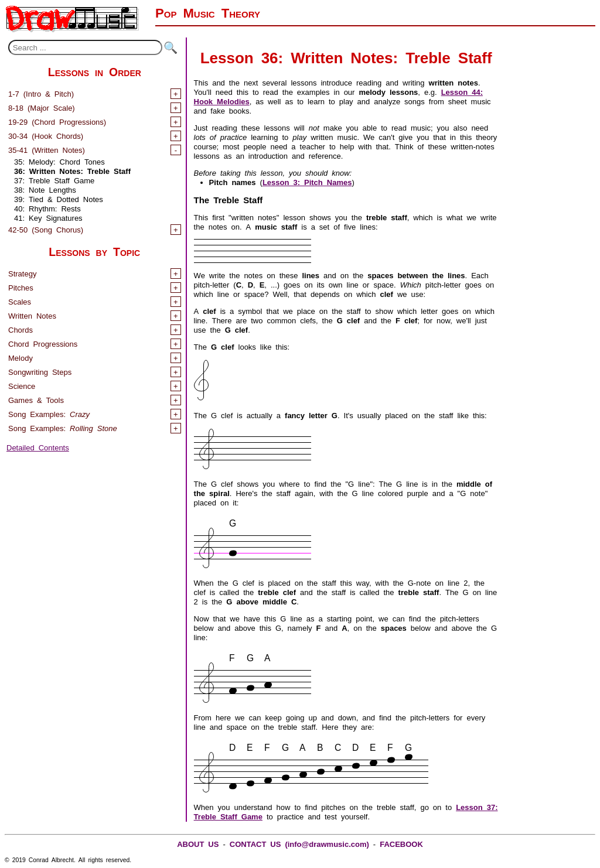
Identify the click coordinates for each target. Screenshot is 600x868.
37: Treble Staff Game (54, 180)
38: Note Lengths (45, 189)
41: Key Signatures (48, 217)
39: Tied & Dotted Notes (59, 198)
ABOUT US (198, 843)
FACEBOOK (401, 843)
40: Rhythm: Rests (47, 208)
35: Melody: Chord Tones (59, 161)
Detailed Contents (38, 447)
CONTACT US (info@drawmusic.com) (299, 843)
